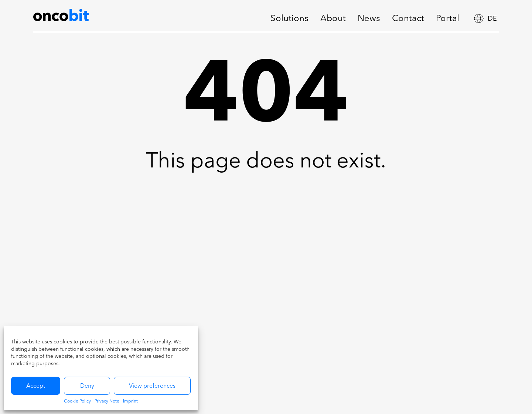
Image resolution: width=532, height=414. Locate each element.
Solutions (289, 19)
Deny (87, 386)
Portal (448, 19)
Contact (408, 19)
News (369, 19)
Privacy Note (107, 401)
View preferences (152, 386)
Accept (36, 386)
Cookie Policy (77, 401)
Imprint (130, 401)
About (333, 19)
